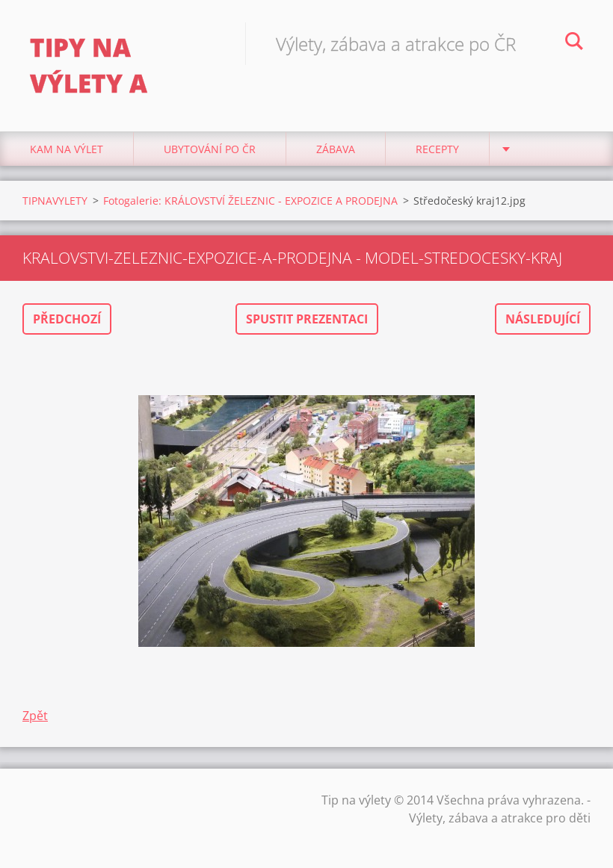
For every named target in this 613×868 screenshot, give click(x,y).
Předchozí (67, 319)
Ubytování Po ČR (210, 149)
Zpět (35, 716)
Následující (543, 319)
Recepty (437, 149)
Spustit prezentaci (307, 319)
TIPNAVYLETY (55, 201)
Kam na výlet (67, 149)
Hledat (574, 43)
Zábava (336, 149)
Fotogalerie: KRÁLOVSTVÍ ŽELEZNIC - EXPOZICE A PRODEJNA (250, 201)
